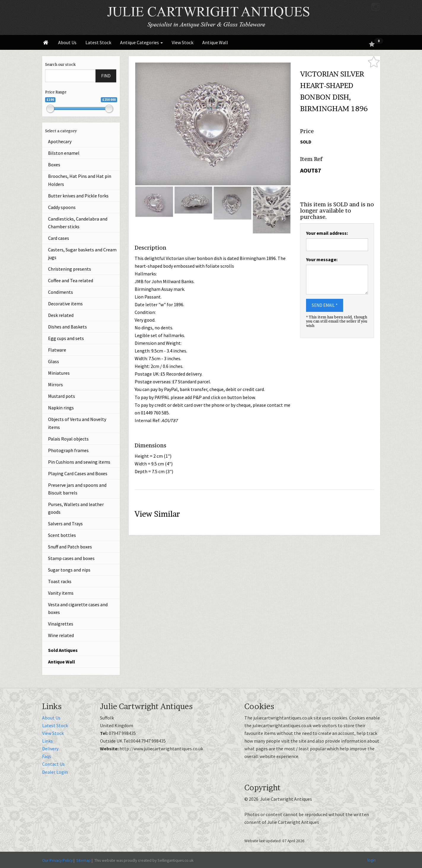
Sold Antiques (63, 650)
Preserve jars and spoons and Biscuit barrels (77, 489)
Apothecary (60, 141)
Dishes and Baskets (67, 327)
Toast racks (60, 581)
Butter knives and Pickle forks (78, 196)
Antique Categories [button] (141, 42)
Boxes (54, 165)
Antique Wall (215, 42)
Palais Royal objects (68, 439)
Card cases (59, 238)
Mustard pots (62, 396)
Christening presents (70, 269)
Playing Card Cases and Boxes (78, 473)
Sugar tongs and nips (69, 570)
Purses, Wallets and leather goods (76, 508)
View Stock (183, 42)
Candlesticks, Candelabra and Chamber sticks (78, 223)
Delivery (50, 749)
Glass (54, 361)
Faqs (47, 756)
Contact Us (53, 764)
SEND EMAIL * (325, 305)
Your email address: (327, 233)
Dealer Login (55, 772)
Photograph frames (68, 450)
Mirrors (55, 384)
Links (47, 741)
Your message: (322, 259)
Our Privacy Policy (57, 860)
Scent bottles (62, 535)
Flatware (57, 350)
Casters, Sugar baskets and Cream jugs (82, 253)
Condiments (60, 292)
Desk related (61, 315)
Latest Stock (98, 42)
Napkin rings (61, 408)
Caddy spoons (62, 207)
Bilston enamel (64, 153)
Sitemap (83, 860)
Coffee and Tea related (71, 280)
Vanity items (61, 593)
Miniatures (59, 373)
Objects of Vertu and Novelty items (77, 423)
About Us (67, 42)
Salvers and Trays (65, 524)
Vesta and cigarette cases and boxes (78, 608)
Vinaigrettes (61, 624)
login (372, 860)
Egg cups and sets (66, 338)
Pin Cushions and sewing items (79, 462)
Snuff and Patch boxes (70, 547)
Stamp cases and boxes (71, 558)
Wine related (61, 635)
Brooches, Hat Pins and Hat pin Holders (80, 180)
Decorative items (65, 304)
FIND (106, 76)
